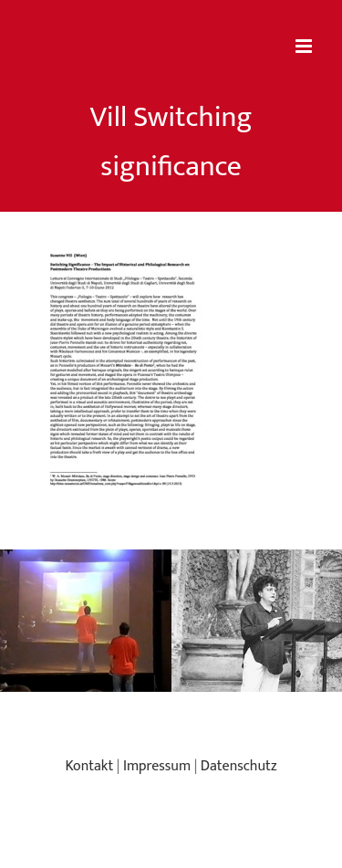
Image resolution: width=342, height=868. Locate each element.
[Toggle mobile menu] (305, 46)
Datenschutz (239, 766)
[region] (171, 621)
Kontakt (89, 766)
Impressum (157, 766)
